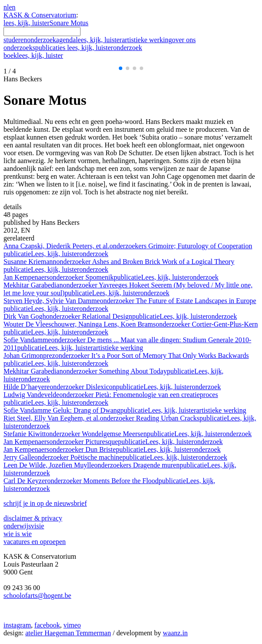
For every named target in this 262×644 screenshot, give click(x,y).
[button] (121, 68)
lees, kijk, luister (27, 23)
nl (6, 7)
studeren (15, 40)
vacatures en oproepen (35, 542)
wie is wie (18, 534)
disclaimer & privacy (33, 518)
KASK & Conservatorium (40, 15)
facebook (47, 625)
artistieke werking (147, 40)
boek (33, 55)
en (12, 7)
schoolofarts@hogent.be (37, 596)
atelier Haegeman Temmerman (68, 633)
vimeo (72, 625)
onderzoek (42, 40)
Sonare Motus (69, 23)
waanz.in (175, 633)
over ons (184, 40)
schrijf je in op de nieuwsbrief (45, 503)
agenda (66, 40)
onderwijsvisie (24, 526)
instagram (17, 625)
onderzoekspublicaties (73, 48)
